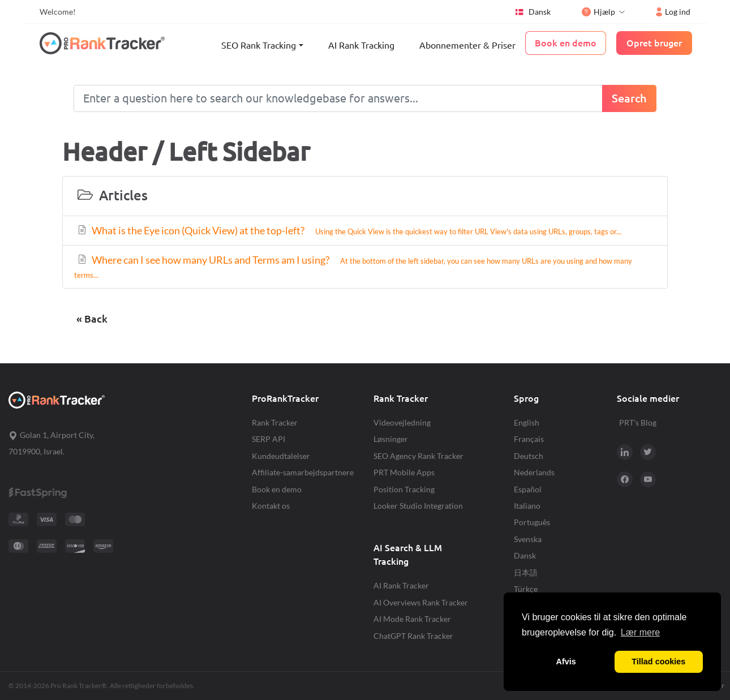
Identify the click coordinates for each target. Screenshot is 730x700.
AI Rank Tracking (361, 45)
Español (528, 489)
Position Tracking (404, 489)
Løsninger (391, 439)
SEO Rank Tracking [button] (259, 45)
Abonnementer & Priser (467, 45)
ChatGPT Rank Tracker (413, 636)
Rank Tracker (275, 422)
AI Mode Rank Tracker (412, 619)
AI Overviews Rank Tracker (421, 602)
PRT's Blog (638, 422)
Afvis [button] (566, 662)
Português (532, 522)
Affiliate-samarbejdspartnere (303, 472)
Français (529, 439)
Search (629, 98)
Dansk (533, 12)
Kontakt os (271, 506)
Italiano (527, 506)
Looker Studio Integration (418, 506)
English (527, 422)
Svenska (528, 539)
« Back (92, 319)
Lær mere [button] (640, 632)
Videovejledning (402, 422)
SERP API (269, 439)
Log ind (673, 12)
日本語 (526, 572)
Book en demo (277, 489)
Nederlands (534, 472)
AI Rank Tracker (401, 585)
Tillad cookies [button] (658, 662)
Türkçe (526, 589)
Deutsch (529, 456)
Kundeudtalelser (281, 456)
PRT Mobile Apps (404, 472)
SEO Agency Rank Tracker (418, 456)
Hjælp (598, 12)
